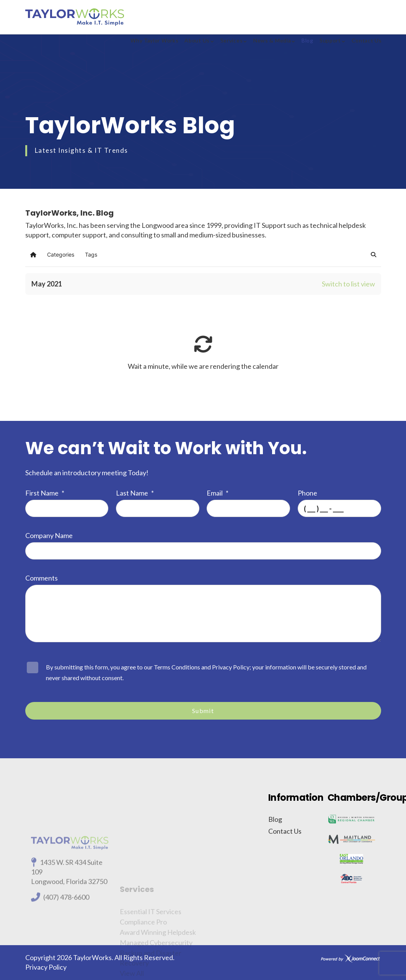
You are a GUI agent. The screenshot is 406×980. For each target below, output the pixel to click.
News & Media (272, 40)
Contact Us (367, 40)
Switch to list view (348, 284)
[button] (373, 255)
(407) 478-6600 (66, 940)
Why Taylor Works (154, 40)
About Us (197, 40)
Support (330, 40)
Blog (307, 40)
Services (232, 40)
